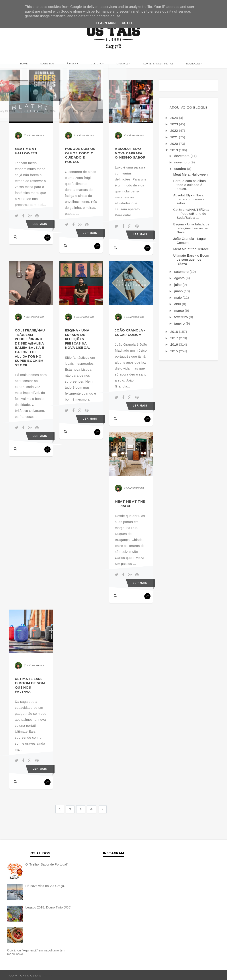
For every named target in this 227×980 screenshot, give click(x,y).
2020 (175, 144)
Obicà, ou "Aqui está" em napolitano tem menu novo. (36, 952)
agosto (180, 278)
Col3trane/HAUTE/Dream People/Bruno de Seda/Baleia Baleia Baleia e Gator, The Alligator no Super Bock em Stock (30, 348)
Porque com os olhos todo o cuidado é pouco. (80, 155)
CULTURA (96, 64)
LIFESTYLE (118, 64)
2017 (175, 338)
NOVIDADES (182, 64)
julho (178, 285)
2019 (175, 150)
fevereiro (182, 317)
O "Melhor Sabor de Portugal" (47, 864)
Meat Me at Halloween (26, 151)
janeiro (180, 323)
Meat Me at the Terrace (130, 504)
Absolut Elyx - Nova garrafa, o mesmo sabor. (131, 153)
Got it (127, 23)
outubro (181, 169)
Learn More (107, 23)
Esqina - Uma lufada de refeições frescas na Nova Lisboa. (77, 339)
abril (178, 304)
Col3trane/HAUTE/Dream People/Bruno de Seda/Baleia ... (191, 214)
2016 (175, 344)
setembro (182, 272)
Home (35, 64)
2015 (175, 351)
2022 (175, 131)
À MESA (75, 64)
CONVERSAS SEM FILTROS (151, 64)
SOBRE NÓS (55, 64)
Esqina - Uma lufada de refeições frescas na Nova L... (191, 228)
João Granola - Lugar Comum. (130, 333)
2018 (175, 332)
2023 (175, 124)
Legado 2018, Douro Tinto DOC (48, 907)
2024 (175, 118)
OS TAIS (47, 975)
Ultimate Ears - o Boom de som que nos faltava (30, 685)
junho (179, 291)
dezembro (182, 156)
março (180, 311)
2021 (175, 137)
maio (178, 297)
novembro (182, 162)
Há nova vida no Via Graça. (45, 886)
